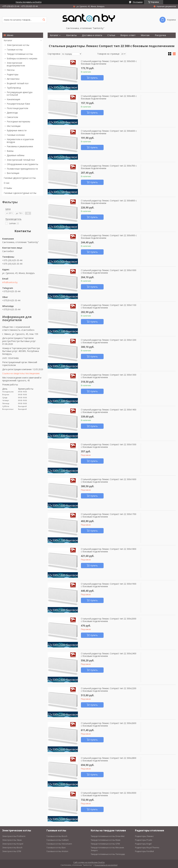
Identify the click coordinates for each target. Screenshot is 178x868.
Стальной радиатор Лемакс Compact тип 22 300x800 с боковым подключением (109, 202)
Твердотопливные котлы (20, 54)
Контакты (71, 35)
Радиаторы (13, 74)
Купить (94, 78)
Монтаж (145, 35)
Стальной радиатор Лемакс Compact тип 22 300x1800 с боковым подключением (109, 550)
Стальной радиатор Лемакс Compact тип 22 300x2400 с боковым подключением (109, 655)
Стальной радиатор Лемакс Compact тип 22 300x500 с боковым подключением (109, 63)
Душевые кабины (16, 155)
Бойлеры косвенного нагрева (22, 58)
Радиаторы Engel (143, 844)
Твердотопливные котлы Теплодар (108, 854)
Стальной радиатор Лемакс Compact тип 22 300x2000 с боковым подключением (109, 620)
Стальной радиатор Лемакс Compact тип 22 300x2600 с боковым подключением (109, 724)
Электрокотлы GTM (12, 851)
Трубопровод (14, 88)
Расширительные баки (18, 104)
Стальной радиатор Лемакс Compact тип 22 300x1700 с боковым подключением (109, 515)
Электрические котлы (18, 45)
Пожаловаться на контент (106, 865)
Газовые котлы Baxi (56, 847)
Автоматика (13, 79)
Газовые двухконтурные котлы (20, 178)
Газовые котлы (15, 50)
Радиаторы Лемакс (144, 836)
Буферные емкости (17, 130)
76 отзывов (138, 2)
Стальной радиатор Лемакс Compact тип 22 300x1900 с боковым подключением (109, 585)
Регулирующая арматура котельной (20, 94)
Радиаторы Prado (144, 840)
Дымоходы (12, 113)
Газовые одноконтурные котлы (20, 193)
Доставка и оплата (92, 35)
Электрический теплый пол (21, 160)
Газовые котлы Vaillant (58, 840)
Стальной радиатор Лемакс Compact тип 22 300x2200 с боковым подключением (109, 690)
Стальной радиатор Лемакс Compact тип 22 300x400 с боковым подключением (109, 97)
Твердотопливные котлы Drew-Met (108, 836)
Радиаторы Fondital (144, 851)
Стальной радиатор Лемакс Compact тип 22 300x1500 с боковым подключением (109, 446)
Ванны (10, 151)
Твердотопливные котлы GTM (105, 844)
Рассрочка (160, 35)
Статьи (111, 35)
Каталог (8, 40)
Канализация (13, 99)
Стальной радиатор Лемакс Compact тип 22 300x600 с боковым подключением (109, 132)
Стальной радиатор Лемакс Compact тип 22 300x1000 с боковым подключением (109, 272)
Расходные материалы (18, 121)
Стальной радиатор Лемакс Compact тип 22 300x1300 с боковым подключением (109, 376)
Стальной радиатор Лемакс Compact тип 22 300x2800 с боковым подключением (109, 759)
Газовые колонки (16, 135)
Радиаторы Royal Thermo (147, 847)
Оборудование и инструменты (22, 164)
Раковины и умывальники (20, 146)
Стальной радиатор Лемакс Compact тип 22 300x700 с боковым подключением (109, 167)
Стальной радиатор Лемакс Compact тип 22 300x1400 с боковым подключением (109, 411)
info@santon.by (10, 282)
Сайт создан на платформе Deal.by (89, 862)
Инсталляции (14, 126)
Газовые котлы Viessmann (59, 844)
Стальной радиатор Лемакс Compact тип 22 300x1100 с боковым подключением (109, 306)
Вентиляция (13, 173)
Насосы (11, 70)
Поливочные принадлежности (22, 169)
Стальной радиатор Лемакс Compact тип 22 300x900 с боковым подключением (109, 237)
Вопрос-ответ (128, 35)
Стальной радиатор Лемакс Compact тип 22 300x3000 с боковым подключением (109, 794)
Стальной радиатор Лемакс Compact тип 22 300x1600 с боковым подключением (109, 481)
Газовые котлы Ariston (57, 851)
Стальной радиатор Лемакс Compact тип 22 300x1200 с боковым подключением (109, 341)
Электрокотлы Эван (12, 840)
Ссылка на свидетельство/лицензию (21, 373)
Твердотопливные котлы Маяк (106, 840)
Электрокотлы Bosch (12, 847)
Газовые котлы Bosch (57, 836)
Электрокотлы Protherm (14, 836)
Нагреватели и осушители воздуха (20, 141)
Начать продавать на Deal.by (29, 2)
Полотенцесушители (17, 108)
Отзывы (8, 188)
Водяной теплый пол (18, 83)
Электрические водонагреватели (16, 64)
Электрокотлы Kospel (13, 844)
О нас (7, 183)
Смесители (12, 117)
